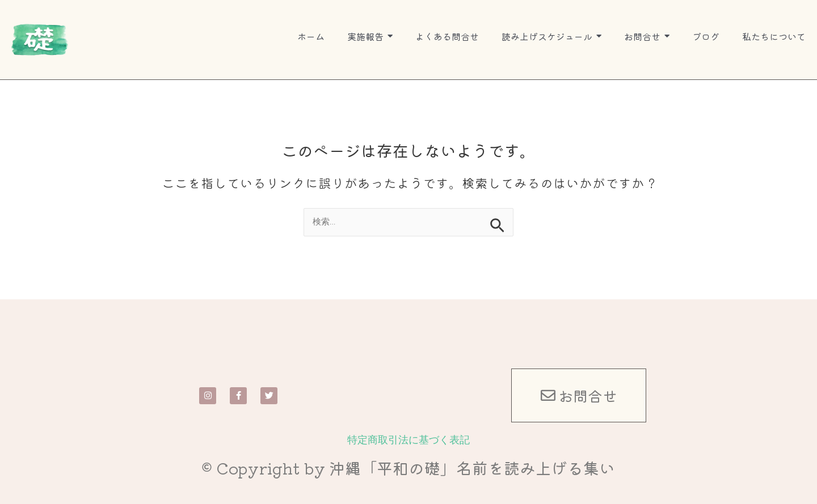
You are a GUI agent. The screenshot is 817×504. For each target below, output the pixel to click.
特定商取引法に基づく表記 (408, 439)
